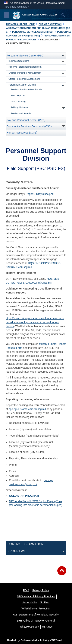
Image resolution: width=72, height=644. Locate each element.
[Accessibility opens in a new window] (30, 602)
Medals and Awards (21, 114)
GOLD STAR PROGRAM (24, 496)
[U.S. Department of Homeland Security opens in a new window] (36, 615)
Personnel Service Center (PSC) (26, 56)
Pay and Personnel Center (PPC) (26, 120)
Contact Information (25, 544)
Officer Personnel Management (24, 79)
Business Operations (19, 61)
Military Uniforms (20, 107)
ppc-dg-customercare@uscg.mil (27, 409)
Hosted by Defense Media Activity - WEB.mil (35, 640)
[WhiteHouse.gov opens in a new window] (29, 627)
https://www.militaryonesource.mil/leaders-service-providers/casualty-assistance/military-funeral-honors (35, 322)
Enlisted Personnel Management (25, 73)
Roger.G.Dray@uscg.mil (40, 194)
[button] (17, 7)
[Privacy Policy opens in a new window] (41, 590)
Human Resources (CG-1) (22, 133)
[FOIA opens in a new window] (26, 590)
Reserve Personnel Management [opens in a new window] (25, 67)
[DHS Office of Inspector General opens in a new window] (36, 621)
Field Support (18, 96)
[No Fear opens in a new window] (45, 602)
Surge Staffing (18, 102)
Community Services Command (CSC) (29, 126)
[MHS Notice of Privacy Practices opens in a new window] (36, 596)
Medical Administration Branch (26, 90)
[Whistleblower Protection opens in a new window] (36, 608)
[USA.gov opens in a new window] (47, 627)
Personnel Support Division (22, 85)
